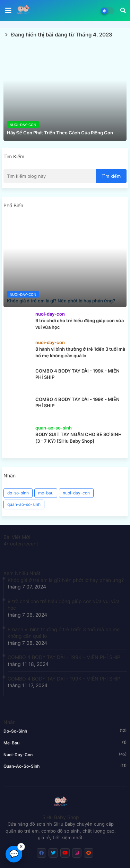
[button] (123, 10)
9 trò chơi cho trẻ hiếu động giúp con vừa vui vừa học (64, 605)
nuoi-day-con (76, 493)
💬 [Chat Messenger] (14, 854)
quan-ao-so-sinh (24, 504)
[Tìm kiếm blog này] (50, 176)
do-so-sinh (18, 493)
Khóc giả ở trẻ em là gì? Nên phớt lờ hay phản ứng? (66, 580)
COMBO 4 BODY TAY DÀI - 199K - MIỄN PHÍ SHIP (64, 657)
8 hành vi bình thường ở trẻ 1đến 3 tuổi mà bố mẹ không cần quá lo (64, 633)
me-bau (46, 493)
